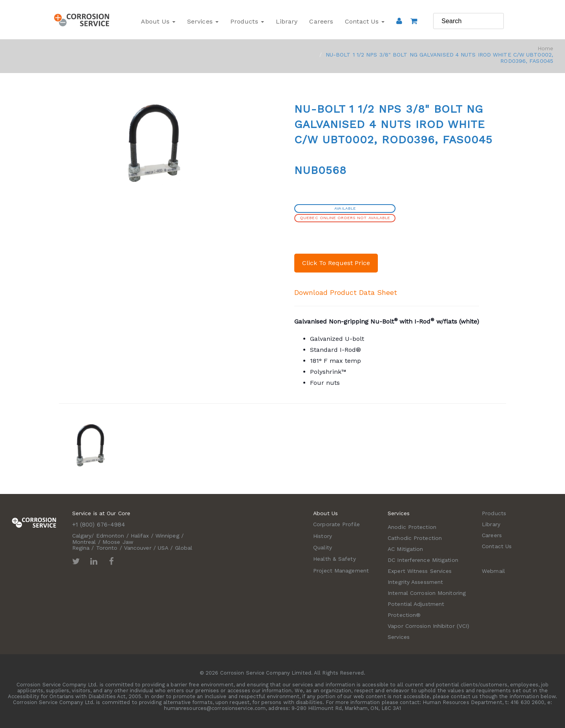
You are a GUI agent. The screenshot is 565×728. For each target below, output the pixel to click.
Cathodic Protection (415, 538)
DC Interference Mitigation (423, 560)
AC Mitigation (405, 549)
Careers (321, 21)
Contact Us (365, 21)
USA (163, 548)
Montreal (84, 542)
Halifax (140, 536)
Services (203, 21)
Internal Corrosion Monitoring (427, 593)
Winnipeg (167, 536)
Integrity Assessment (415, 582)
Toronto (107, 548)
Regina (81, 548)
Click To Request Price (336, 263)
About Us (158, 21)
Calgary (82, 536)
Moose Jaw (118, 542)
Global (184, 548)
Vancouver (138, 548)
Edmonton (110, 536)
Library (287, 21)
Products (247, 21)
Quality (323, 547)
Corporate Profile (336, 524)
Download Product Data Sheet (346, 292)
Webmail (493, 571)
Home (545, 48)
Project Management (341, 571)
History (323, 536)
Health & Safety (334, 559)
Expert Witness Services (420, 571)
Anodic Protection (412, 527)
